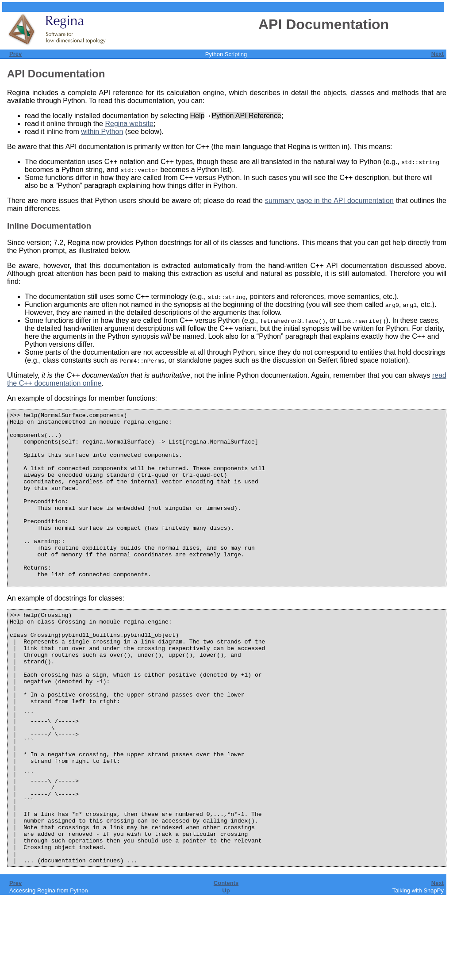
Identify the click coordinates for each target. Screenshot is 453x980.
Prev (15, 54)
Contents (226, 968)
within (102, 132)
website (129, 124)
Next (438, 54)
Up (226, 975)
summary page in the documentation (329, 201)
